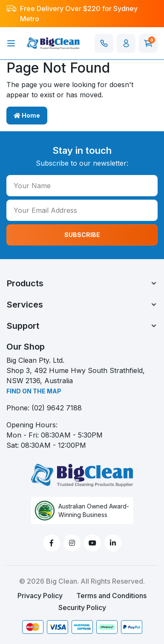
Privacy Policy (40, 596)
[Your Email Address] (82, 210)
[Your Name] (82, 186)
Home (27, 115)
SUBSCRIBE (82, 235)
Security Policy (82, 607)
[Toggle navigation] (11, 43)
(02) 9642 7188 (57, 408)
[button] (126, 43)
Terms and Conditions (111, 596)
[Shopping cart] (148, 43)
